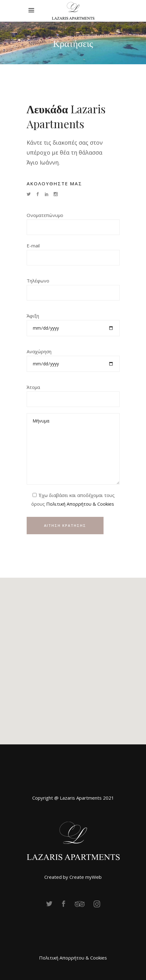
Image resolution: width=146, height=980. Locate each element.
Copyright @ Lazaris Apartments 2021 (73, 798)
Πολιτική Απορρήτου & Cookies (80, 504)
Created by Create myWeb (73, 877)
